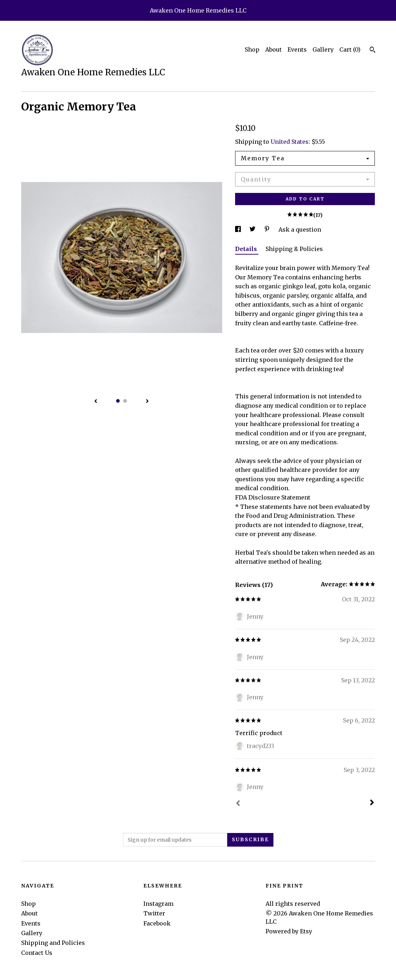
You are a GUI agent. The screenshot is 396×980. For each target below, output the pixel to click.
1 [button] (118, 401)
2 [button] (125, 401)
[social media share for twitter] (253, 229)
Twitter (154, 913)
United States (290, 142)
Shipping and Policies (53, 943)
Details (247, 249)
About (273, 49)
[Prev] (238, 804)
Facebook (157, 923)
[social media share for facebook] (239, 229)
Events (297, 49)
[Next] (372, 803)
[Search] (373, 51)
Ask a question (300, 229)
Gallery (323, 49)
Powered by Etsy (289, 931)
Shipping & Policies (294, 249)
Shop (252, 49)
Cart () (350, 49)
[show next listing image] (147, 402)
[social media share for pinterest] (268, 229)
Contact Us (37, 953)
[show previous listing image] (96, 402)
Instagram (158, 904)
